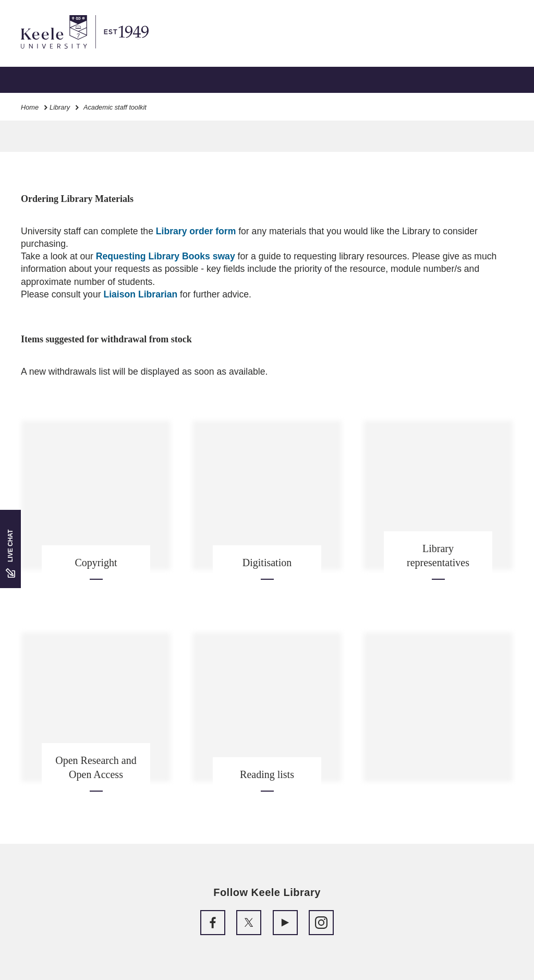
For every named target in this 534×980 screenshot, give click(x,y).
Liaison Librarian (140, 294)
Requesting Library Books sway (166, 256)
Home (30, 107)
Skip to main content (56, 52)
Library (60, 107)
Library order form (196, 231)
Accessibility (39, 52)
